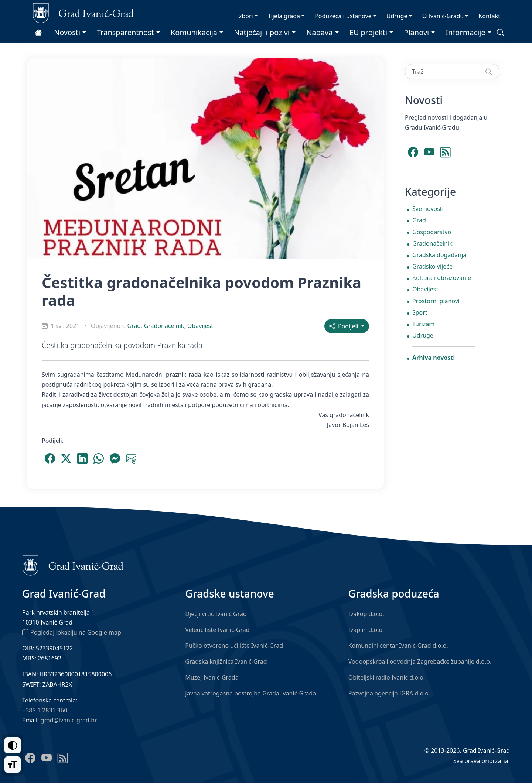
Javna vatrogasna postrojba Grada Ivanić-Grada (250, 693)
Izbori (245, 16)
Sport (420, 312)
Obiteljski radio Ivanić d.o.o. (387, 677)
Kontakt (489, 16)
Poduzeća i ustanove (343, 16)
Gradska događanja (439, 255)
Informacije (465, 32)
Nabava (319, 32)
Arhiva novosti (434, 358)
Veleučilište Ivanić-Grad (217, 630)
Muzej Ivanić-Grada (212, 677)
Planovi (416, 32)
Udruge (397, 16)
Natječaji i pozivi (262, 32)
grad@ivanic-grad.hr (69, 720)
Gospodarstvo (432, 232)
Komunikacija (194, 32)
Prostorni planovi (436, 301)
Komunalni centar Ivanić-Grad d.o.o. (398, 646)
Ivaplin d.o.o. (366, 630)
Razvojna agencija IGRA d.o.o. (389, 693)
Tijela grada (284, 16)
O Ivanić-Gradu (443, 16)
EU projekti (369, 32)
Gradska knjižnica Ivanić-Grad (226, 661)
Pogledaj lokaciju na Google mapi (72, 632)
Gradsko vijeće (432, 266)
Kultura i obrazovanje (442, 278)
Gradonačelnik (164, 326)
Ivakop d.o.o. (366, 614)
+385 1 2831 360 (45, 710)
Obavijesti (201, 326)
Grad (134, 326)
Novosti (67, 32)
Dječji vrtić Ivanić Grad (216, 614)
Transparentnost (125, 32)
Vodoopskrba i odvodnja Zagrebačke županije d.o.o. (420, 661)
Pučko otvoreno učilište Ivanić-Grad (234, 646)
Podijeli (345, 326)
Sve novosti (428, 209)
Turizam (423, 324)
